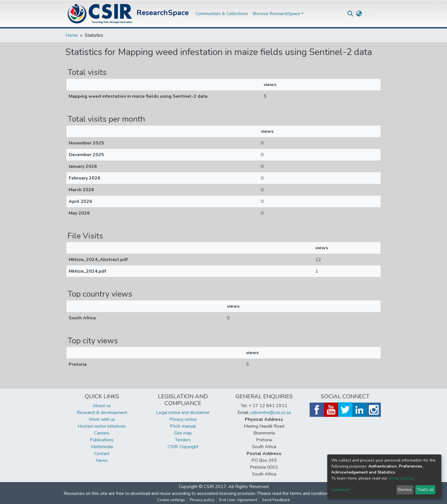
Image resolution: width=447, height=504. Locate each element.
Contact (102, 454)
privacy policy (401, 478)
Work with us (102, 419)
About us (102, 406)
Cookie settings (171, 500)
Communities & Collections (222, 14)
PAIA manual (183, 426)
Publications (102, 440)
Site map (183, 433)
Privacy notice (183, 419)
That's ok (425, 490)
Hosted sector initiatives (102, 426)
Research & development (102, 413)
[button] (359, 14)
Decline (405, 490)
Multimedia (102, 447)
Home (72, 35)
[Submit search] (351, 14)
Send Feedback (276, 500)
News (102, 460)
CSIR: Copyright (183, 447)
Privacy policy (202, 500)
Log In (371, 14)
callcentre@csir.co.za (271, 413)
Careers (102, 433)
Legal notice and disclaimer (183, 413)
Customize (341, 490)
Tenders (183, 440)
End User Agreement (238, 500)
